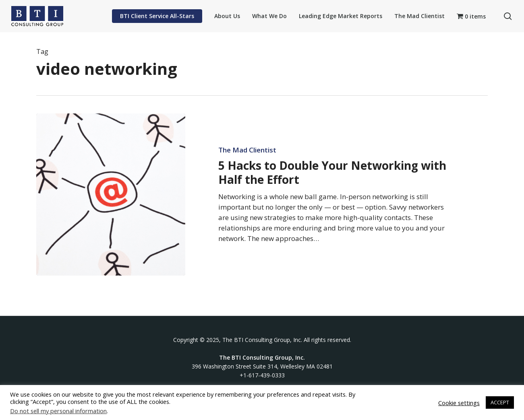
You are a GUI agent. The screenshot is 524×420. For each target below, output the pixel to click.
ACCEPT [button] (500, 402)
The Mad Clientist (247, 150)
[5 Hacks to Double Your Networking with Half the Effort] (111, 195)
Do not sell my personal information (58, 411)
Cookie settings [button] (459, 403)
